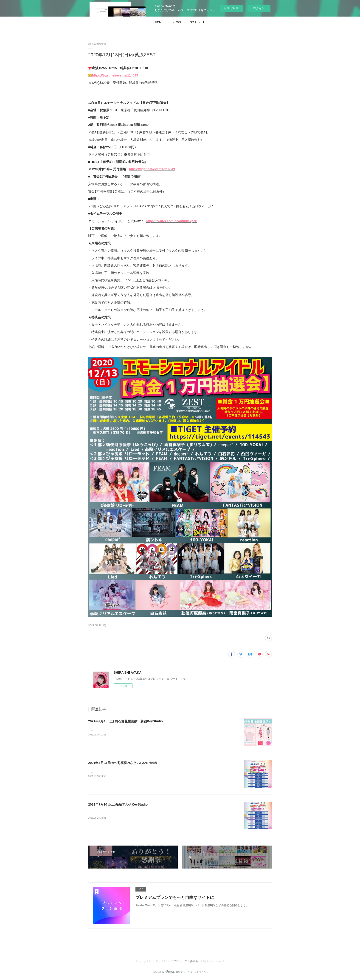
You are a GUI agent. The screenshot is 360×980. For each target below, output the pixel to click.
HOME (159, 22)
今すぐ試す (231, 8)
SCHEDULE (197, 22)
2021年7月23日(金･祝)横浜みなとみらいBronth (122, 763)
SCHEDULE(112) (97, 625)
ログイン (259, 8)
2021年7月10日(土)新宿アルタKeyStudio (118, 804)
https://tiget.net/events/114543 (115, 75)
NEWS (177, 22)
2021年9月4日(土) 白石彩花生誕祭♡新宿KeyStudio (125, 721)
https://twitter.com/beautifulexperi (172, 221)
